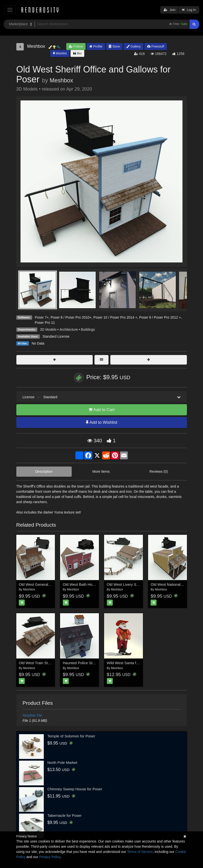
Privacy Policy (50, 857)
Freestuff (156, 46)
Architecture (69, 329)
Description (44, 471)
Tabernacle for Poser (65, 815)
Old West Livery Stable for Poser (134, 584)
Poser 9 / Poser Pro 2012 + (160, 317)
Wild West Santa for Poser (129, 663)
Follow (76, 46)
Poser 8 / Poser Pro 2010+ (71, 317)
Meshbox (61, 80)
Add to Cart (102, 410)
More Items (101, 471)
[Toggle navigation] (10, 10)
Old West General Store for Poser (46, 584)
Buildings (88, 329)
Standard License (56, 336)
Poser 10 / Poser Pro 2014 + (115, 317)
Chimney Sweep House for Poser (75, 789)
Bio (77, 53)
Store (114, 46)
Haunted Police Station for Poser (90, 663)
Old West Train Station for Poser (45, 663)
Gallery (134, 46)
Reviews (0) (159, 471)
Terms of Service (140, 852)
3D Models (48, 329)
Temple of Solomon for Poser (71, 736)
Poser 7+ (42, 317)
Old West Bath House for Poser (89, 584)
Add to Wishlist (101, 422)
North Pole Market (62, 762)
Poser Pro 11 (45, 323)
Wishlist (60, 53)
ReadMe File (32, 715)
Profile (96, 46)
